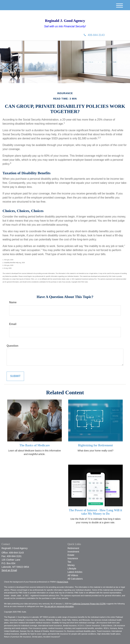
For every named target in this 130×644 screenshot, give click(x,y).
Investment (73, 552)
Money (71, 565)
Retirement (73, 548)
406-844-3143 (94, 35)
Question (12, 346)
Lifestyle (72, 569)
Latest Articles (75, 572)
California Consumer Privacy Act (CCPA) (89, 604)
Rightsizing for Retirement (95, 445)
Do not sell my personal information (59, 606)
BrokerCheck (63, 582)
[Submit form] (15, 376)
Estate (71, 555)
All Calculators (75, 579)
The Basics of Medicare (34, 445)
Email (13, 324)
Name (13, 302)
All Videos (73, 575)
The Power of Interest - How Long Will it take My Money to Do (96, 512)
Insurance (73, 558)
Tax (69, 562)
